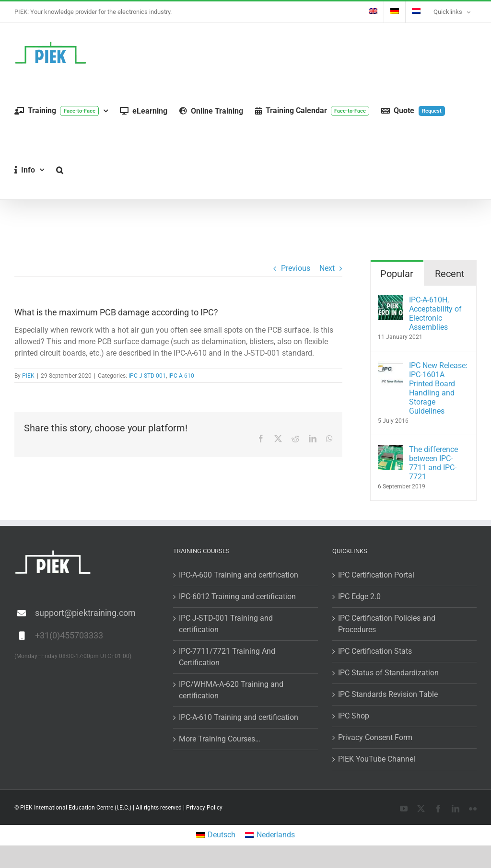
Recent (450, 274)
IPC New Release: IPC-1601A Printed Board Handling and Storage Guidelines (438, 388)
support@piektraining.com (85, 613)
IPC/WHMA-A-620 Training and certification (231, 690)
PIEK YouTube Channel (377, 759)
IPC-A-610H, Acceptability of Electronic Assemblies (435, 313)
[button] (60, 170)
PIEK (28, 376)
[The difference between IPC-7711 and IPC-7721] (390, 450)
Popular (397, 274)
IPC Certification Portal (376, 575)
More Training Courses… (220, 739)
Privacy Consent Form (375, 737)
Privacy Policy (204, 808)
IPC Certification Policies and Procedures (387, 624)
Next (327, 268)
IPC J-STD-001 (147, 376)
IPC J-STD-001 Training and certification (226, 624)
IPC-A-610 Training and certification (239, 717)
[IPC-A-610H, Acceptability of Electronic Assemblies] (390, 301)
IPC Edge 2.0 (359, 596)
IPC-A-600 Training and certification (239, 575)
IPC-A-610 (181, 376)
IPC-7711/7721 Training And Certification (227, 657)
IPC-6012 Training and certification (237, 596)
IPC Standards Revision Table (388, 694)
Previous (296, 268)
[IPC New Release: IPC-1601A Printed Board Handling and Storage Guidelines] (390, 366)
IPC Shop (354, 716)
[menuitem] (373, 12)
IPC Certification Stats (375, 651)
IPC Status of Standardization (388, 673)
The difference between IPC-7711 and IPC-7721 (433, 463)
